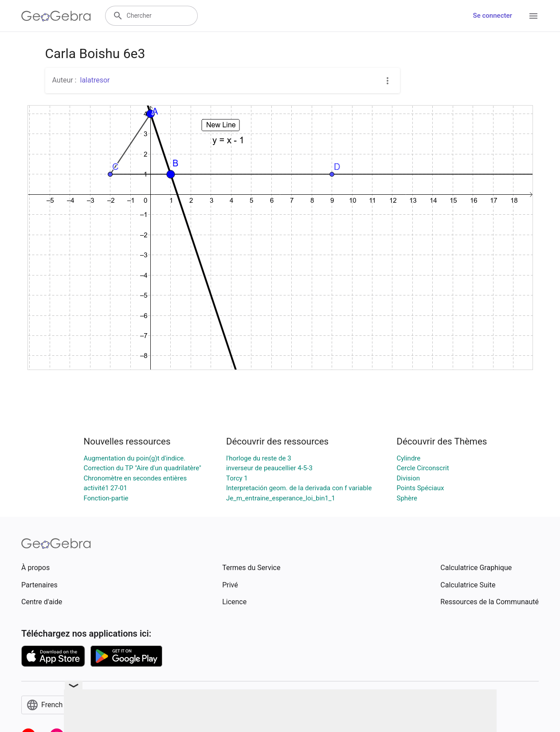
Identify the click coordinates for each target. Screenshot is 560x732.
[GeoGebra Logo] (56, 16)
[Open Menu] (533, 16)
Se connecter (493, 16)
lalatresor (95, 80)
